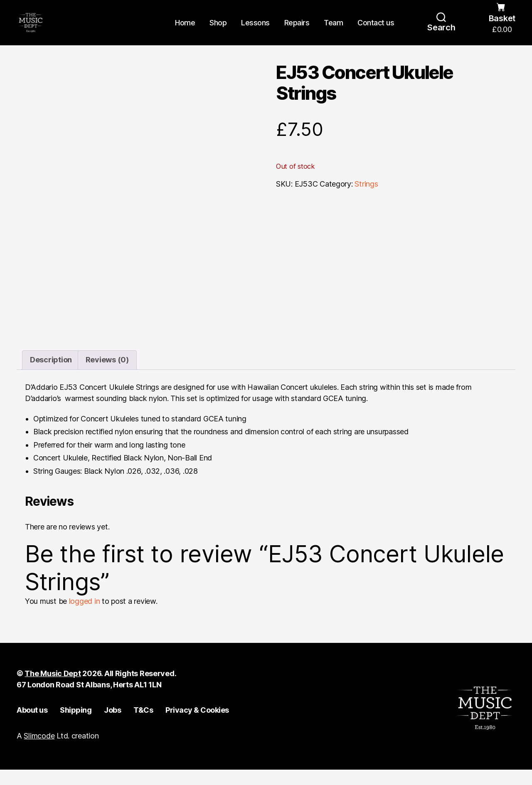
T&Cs (143, 725)
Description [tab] (51, 375)
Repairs (297, 30)
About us (32, 725)
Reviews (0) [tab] (107, 375)
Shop (218, 30)
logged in (85, 616)
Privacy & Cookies (197, 725)
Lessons (255, 30)
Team (333, 30)
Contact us (376, 30)
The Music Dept (53, 689)
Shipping (76, 725)
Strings (366, 199)
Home (185, 30)
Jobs (112, 725)
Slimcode (39, 751)
